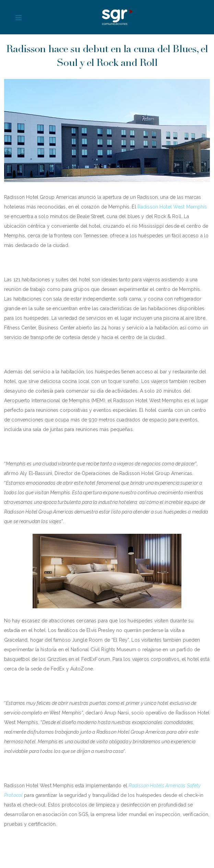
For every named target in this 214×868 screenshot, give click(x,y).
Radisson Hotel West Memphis (172, 207)
